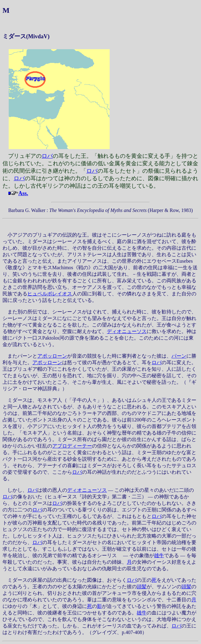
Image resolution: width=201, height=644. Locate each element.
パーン (179, 356)
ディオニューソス (127, 331)
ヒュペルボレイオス (50, 294)
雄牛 (159, 555)
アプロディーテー (72, 446)
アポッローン (52, 356)
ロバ (47, 156)
